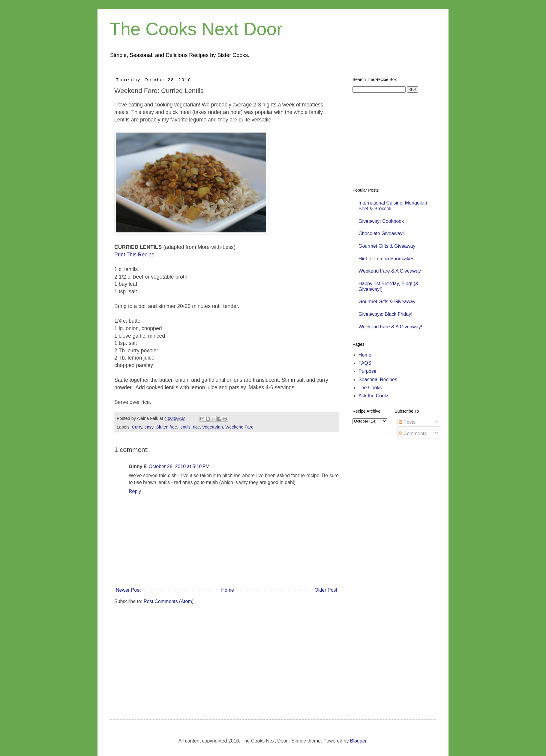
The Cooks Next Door (196, 29)
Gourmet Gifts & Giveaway (387, 246)
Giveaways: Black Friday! (385, 314)
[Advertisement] (219, 656)
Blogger (358, 741)
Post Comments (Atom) (169, 601)
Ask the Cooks (374, 396)
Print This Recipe (134, 255)
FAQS (365, 363)
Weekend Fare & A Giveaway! (390, 327)
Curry (137, 427)
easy (149, 427)
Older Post (326, 590)
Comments (413, 433)
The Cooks (370, 388)
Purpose (367, 371)
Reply (135, 491)
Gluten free (166, 427)
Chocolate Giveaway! (381, 233)
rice (196, 427)
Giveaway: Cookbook (381, 221)
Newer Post (128, 590)
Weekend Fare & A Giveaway (390, 271)
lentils (185, 427)
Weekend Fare (239, 427)
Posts (407, 422)
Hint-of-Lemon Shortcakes (386, 259)
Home (228, 590)
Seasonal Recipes (378, 379)
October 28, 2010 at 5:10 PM (179, 466)
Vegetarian (213, 427)
